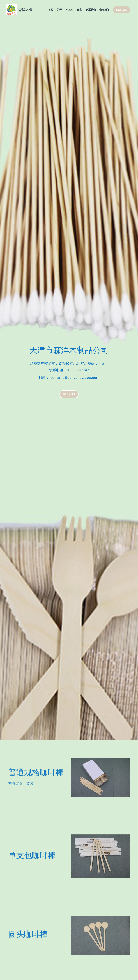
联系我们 (69, 394)
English (121, 10)
